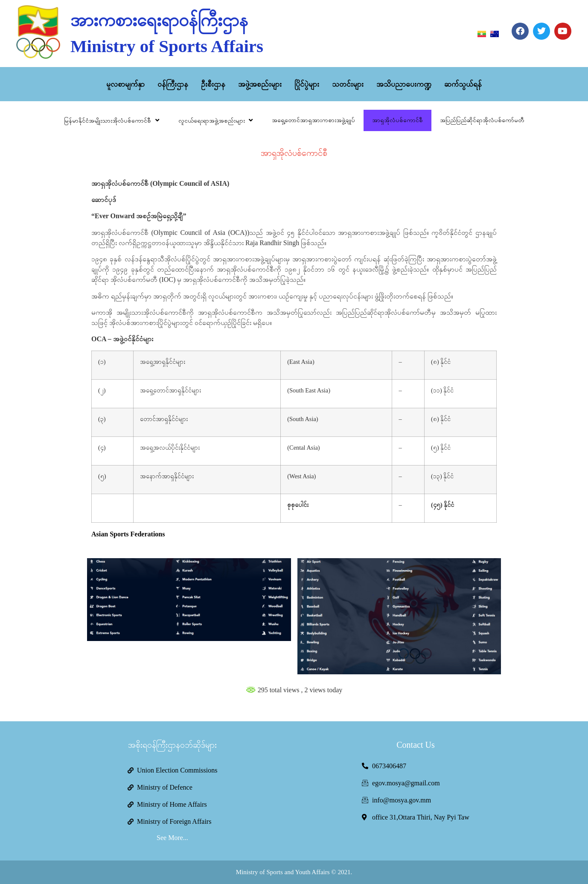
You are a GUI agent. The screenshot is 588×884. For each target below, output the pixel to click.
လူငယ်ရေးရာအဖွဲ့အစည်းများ (217, 120)
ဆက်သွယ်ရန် (463, 84)
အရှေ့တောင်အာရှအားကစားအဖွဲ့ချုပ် (313, 120)
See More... (172, 838)
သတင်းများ (348, 84)
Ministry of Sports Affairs (167, 46)
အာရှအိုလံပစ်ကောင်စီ (397, 120)
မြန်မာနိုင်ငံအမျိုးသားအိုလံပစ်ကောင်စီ (113, 120)
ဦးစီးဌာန (213, 84)
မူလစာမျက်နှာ (125, 84)
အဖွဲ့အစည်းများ (260, 84)
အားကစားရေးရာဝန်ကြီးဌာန (159, 20)
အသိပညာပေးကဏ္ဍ (404, 84)
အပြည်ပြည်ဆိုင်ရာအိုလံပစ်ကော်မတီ (482, 120)
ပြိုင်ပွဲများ (307, 84)
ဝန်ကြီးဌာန (173, 84)
